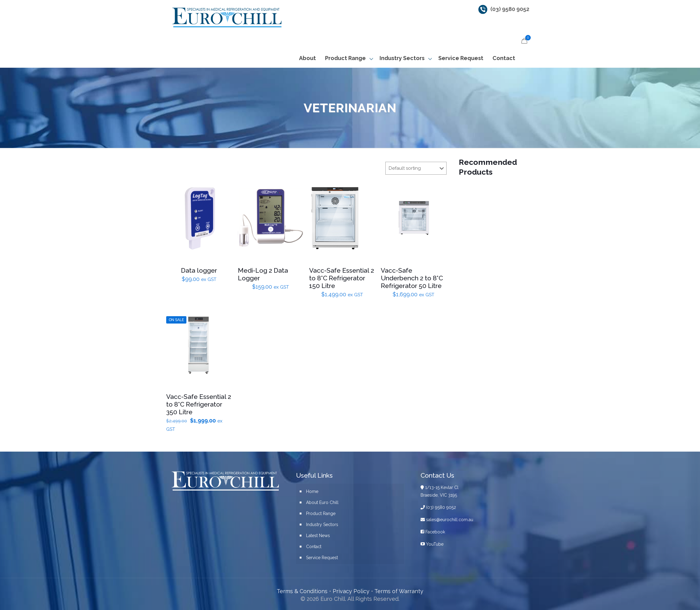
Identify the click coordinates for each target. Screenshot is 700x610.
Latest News (318, 536)
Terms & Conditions (302, 591)
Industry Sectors (322, 525)
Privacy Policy (351, 591)
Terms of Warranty (399, 591)
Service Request (322, 558)
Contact (314, 547)
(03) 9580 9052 (510, 9)
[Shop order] (416, 168)
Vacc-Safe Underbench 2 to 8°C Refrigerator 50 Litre (412, 278)
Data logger (199, 270)
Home (312, 491)
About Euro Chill (322, 502)
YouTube (432, 544)
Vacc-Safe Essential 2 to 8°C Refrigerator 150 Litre (342, 278)
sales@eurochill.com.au (447, 520)
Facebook (433, 532)
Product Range (321, 513)
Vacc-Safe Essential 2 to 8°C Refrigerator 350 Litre (199, 404)
